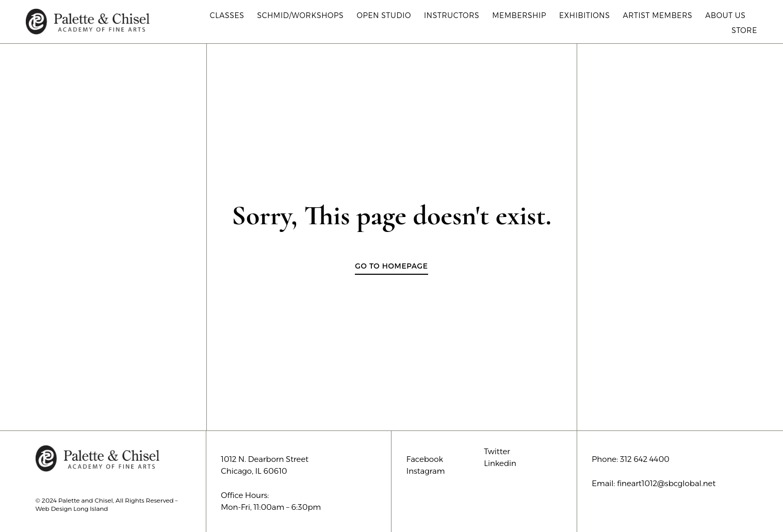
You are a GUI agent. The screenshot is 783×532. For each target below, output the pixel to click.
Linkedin (500, 463)
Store (744, 30)
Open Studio (384, 15)
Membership (519, 15)
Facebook (425, 459)
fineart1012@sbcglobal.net (666, 483)
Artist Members (657, 15)
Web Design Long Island (72, 509)
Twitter (497, 451)
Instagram (426, 471)
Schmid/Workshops (300, 15)
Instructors (452, 15)
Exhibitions (584, 15)
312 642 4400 (645, 459)
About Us (728, 15)
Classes (227, 15)
